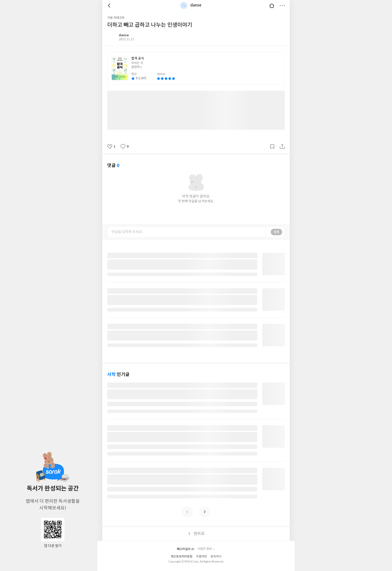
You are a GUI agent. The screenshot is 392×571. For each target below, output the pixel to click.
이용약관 (201, 557)
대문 (272, 5)
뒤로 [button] (110, 5)
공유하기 (282, 146)
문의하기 (216, 557)
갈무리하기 (272, 146)
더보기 (282, 5)
